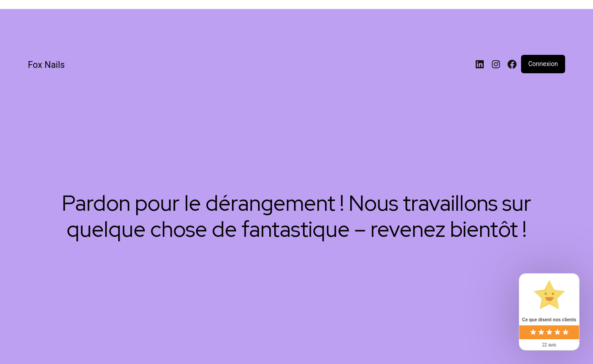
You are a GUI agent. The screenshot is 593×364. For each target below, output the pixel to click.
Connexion (543, 64)
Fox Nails (46, 65)
